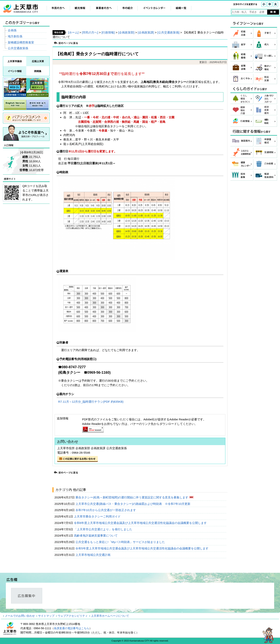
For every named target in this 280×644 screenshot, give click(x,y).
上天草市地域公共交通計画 (93, 555)
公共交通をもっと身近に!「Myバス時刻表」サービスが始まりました (121, 542)
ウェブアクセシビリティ (73, 616)
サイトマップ (46, 616)
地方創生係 (15, 36)
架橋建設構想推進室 (21, 42)
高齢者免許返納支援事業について (96, 535)
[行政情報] (108, 32)
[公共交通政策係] (168, 32)
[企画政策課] (146, 32)
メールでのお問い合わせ (20, 616)
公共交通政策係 (18, 48)
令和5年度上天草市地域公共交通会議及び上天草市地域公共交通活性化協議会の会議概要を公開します (142, 548)
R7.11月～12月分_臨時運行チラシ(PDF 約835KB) (91, 402)
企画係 (12, 30)
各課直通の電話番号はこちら (72, 628)
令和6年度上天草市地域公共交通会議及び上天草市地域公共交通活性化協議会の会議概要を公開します (141, 523)
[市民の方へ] (90, 32)
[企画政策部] (126, 32)
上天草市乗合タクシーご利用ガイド (98, 516)
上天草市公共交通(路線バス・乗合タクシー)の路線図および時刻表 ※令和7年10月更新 (133, 504)
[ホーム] (73, 32)
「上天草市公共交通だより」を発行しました (103, 529)
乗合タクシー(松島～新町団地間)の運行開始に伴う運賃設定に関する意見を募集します (132, 497)
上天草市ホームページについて (110, 616)
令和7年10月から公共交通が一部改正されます (106, 510)
